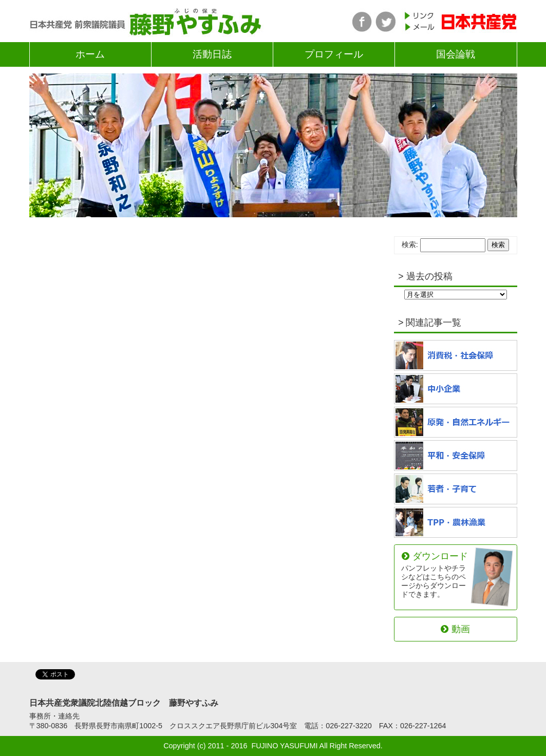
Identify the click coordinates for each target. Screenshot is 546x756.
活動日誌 (212, 54)
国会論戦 (456, 54)
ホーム (90, 54)
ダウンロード (435, 575)
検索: (410, 244)
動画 (455, 629)
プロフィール (334, 54)
